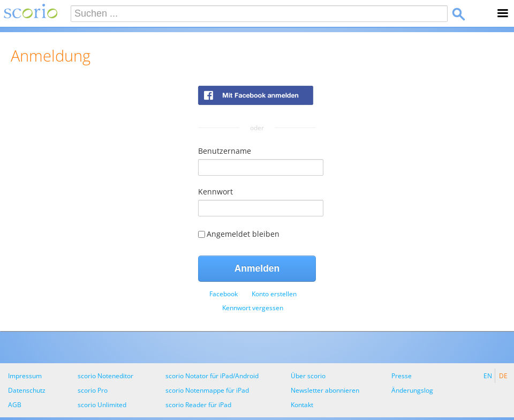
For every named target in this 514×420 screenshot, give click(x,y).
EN (488, 376)
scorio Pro (93, 390)
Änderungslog (412, 390)
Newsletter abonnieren (325, 390)
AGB (15, 405)
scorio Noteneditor (105, 376)
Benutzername (225, 151)
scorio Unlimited (102, 405)
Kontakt (302, 405)
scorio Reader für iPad (198, 405)
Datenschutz (27, 390)
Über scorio (308, 376)
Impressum (25, 376)
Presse (402, 376)
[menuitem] (224, 294)
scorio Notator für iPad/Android (212, 376)
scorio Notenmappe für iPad (207, 390)
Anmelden (257, 268)
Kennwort (216, 192)
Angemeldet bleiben (239, 234)
